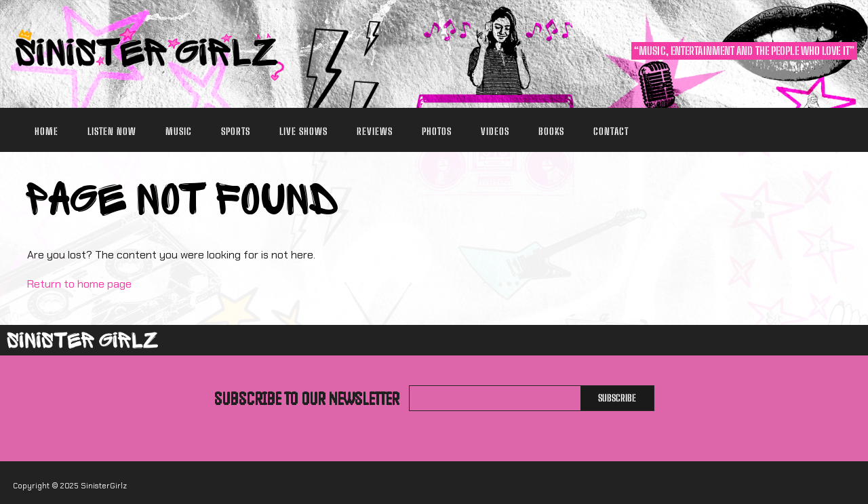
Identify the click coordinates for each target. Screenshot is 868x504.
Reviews (375, 131)
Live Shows (303, 131)
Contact (611, 131)
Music (179, 131)
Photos (437, 131)
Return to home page (79, 284)
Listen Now (112, 131)
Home (46, 131)
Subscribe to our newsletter (307, 398)
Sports (236, 131)
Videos (495, 131)
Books (551, 131)
